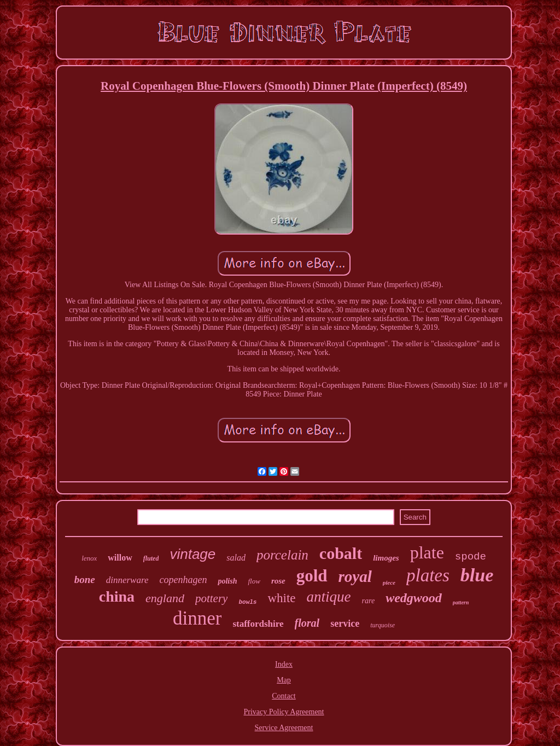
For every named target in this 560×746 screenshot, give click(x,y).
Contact (284, 696)
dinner (197, 618)
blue (477, 575)
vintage (192, 554)
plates (428, 575)
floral (307, 623)
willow (120, 558)
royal (355, 576)
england (165, 598)
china (117, 596)
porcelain (282, 555)
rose (278, 581)
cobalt (341, 553)
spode (471, 557)
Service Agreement (284, 728)
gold (312, 576)
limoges (386, 558)
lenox (89, 558)
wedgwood (414, 598)
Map (284, 680)
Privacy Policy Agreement (284, 712)
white (281, 598)
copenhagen (183, 580)
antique (329, 597)
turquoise (383, 625)
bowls (247, 602)
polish (227, 581)
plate (427, 552)
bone (85, 579)
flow (254, 581)
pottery (211, 598)
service (345, 623)
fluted (151, 558)
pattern (461, 602)
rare (369, 601)
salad (236, 558)
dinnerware (127, 580)
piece (389, 582)
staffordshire (258, 624)
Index (284, 664)
